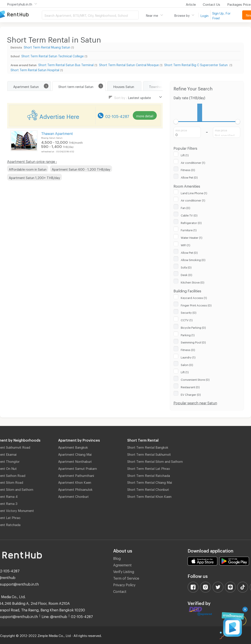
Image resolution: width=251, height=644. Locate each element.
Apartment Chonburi (73, 496)
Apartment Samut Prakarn (78, 468)
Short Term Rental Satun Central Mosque (129, 64)
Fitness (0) (188, 169)
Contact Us (211, 4)
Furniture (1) (189, 230)
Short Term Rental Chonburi (148, 489)
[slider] (176, 122)
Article (191, 4)
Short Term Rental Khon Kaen (149, 496)
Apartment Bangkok (73, 447)
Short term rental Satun (76, 86)
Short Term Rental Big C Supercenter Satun (196, 64)
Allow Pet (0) (189, 177)
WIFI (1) (185, 245)
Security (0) (189, 312)
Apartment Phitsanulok (75, 489)
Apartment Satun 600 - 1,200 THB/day (81, 169)
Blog (117, 558)
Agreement (122, 564)
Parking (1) (188, 334)
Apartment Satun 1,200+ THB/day (34, 177)
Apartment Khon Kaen (75, 482)
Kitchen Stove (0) (193, 282)
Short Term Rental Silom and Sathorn (155, 461)
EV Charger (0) (191, 394)
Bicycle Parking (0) (193, 327)
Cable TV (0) (189, 215)
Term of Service (126, 578)
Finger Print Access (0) (196, 305)
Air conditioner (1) (193, 162)
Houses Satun (124, 86)
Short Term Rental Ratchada (149, 475)
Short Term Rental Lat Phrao (149, 468)
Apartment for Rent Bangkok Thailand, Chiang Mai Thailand (21, 15)
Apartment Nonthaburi (75, 461)
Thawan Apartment (57, 133)
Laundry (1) (188, 357)
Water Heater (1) (192, 237)
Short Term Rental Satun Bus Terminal (66, 64)
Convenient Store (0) (195, 379)
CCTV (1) (187, 319)
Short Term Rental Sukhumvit (149, 454)
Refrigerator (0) (191, 222)
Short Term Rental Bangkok (148, 447)
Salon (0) (187, 364)
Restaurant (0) (190, 386)
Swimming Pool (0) (193, 342)
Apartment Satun (26, 86)
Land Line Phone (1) (194, 192)
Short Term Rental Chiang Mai (150, 482)
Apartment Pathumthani (76, 475)
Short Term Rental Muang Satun (47, 47)
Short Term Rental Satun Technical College (53, 55)
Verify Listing (124, 571)
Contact (120, 591)
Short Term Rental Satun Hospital (35, 69)
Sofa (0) (186, 267)
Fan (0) (185, 207)
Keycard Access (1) (194, 297)
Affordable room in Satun (28, 169)
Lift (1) (185, 155)
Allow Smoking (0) (193, 259)
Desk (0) (186, 274)
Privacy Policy (124, 584)
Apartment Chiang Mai (75, 454)
